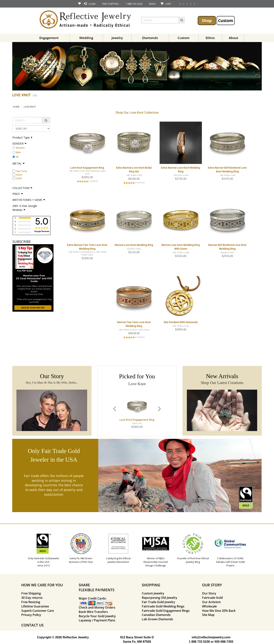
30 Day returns (32, 598)
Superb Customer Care (38, 611)
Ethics (210, 38)
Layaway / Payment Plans (97, 620)
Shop (207, 20)
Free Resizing (31, 602)
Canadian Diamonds (156, 615)
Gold (19, 178)
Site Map (208, 615)
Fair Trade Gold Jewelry (158, 602)
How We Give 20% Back (219, 611)
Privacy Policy (31, 615)
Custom (226, 20)
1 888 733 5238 (199, 642)
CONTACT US (32, 625)
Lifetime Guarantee (35, 606)
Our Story (209, 593)
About (234, 38)
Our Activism (211, 602)
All (17, 157)
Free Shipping (31, 593)
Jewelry (117, 38)
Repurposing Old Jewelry (160, 598)
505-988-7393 (224, 642)
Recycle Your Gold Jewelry (97, 616)
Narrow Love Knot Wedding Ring (134, 245)
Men (18, 152)
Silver (19, 175)
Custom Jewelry (153, 593)
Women (20, 148)
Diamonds (150, 38)
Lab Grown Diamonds (157, 619)
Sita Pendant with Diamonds (181, 322)
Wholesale (209, 606)
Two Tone (22, 171)
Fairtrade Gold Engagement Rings (166, 611)
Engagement (49, 38)
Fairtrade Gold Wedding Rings (163, 606)
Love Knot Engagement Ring (87, 168)
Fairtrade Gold (212, 598)
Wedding (86, 38)
